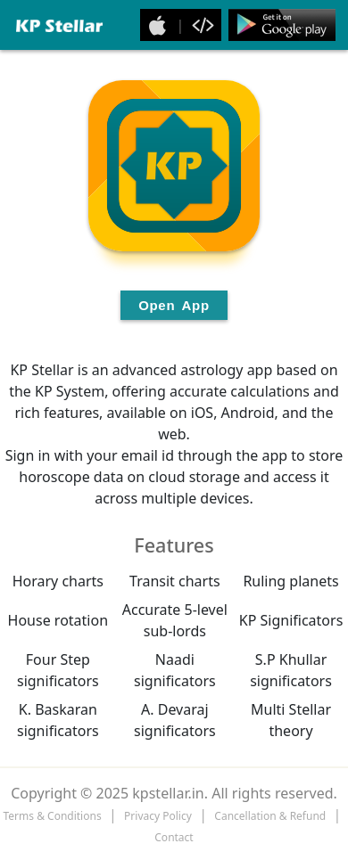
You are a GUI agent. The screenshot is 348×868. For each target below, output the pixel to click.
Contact (174, 837)
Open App (174, 305)
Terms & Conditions (53, 816)
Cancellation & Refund (270, 816)
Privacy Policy (158, 816)
